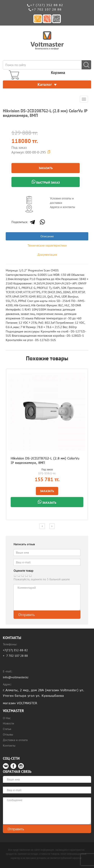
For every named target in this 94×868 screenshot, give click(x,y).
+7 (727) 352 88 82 (47, 5)
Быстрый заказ (46, 182)
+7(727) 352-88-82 (15, 650)
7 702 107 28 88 (17, 656)
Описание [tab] (47, 236)
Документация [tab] (47, 255)
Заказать (46, 168)
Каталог (47, 84)
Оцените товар (23, 571)
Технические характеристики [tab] (47, 245)
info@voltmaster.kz (16, 677)
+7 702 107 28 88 (47, 9)
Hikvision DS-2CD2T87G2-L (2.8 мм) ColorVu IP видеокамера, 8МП (45, 460)
